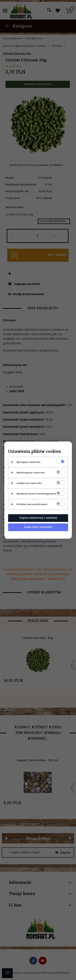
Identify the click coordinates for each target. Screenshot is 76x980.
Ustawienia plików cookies (35, 452)
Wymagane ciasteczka (28, 462)
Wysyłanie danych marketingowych (36, 494)
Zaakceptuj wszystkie (38, 527)
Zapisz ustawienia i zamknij (38, 518)
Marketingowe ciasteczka (30, 473)
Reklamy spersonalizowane (32, 504)
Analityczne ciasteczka (29, 483)
